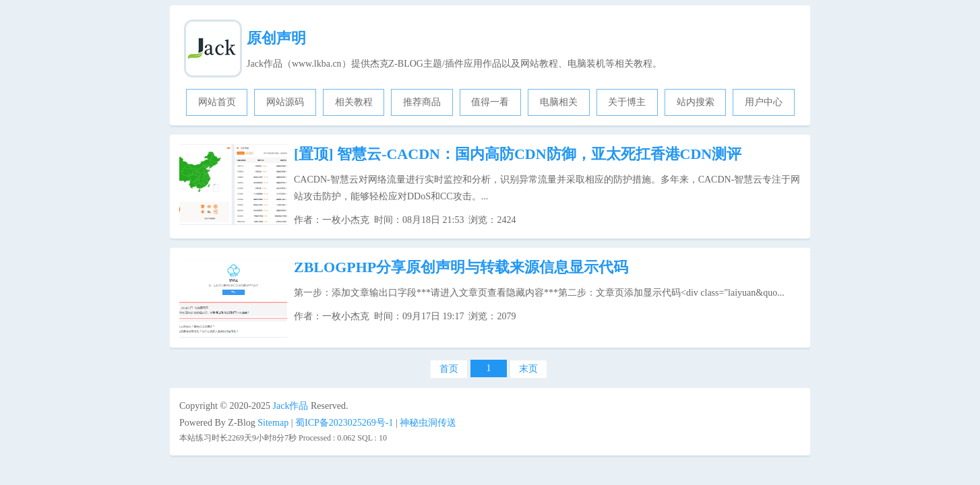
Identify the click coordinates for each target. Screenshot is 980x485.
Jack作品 (291, 406)
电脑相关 (559, 102)
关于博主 (627, 102)
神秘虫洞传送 (428, 423)
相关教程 (354, 102)
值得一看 (490, 102)
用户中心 (764, 102)
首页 (449, 369)
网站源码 (285, 102)
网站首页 (217, 102)
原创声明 (276, 38)
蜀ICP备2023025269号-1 (344, 423)
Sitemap (273, 423)
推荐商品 (422, 102)
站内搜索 (696, 102)
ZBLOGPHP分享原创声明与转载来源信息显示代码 (461, 267)
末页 (528, 369)
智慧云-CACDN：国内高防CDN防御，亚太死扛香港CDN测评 (518, 154)
